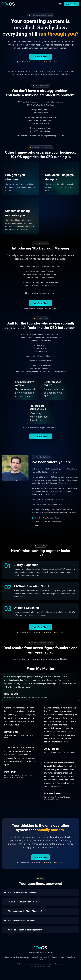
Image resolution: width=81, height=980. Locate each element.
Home (7, 957)
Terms (41, 959)
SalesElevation (45, 966)
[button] (60, 4)
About (13, 957)
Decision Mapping (23, 957)
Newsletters (53, 957)
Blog (45, 957)
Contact (61, 957)
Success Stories (36, 957)
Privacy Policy (71, 957)
